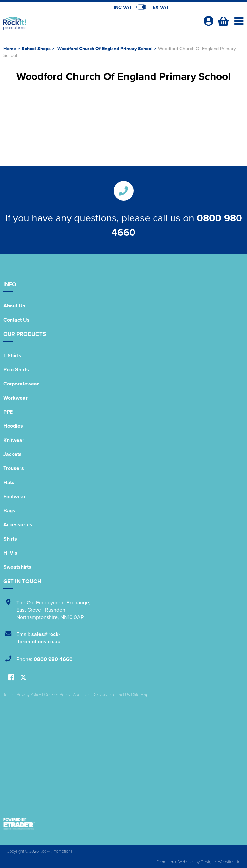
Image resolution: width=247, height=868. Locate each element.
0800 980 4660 (53, 659)
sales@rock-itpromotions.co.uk (38, 638)
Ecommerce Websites (175, 862)
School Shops (36, 48)
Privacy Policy (29, 694)
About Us (14, 306)
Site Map (141, 694)
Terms (9, 694)
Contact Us (16, 320)
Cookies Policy (57, 694)
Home (10, 48)
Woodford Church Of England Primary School (105, 48)
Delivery (100, 694)
